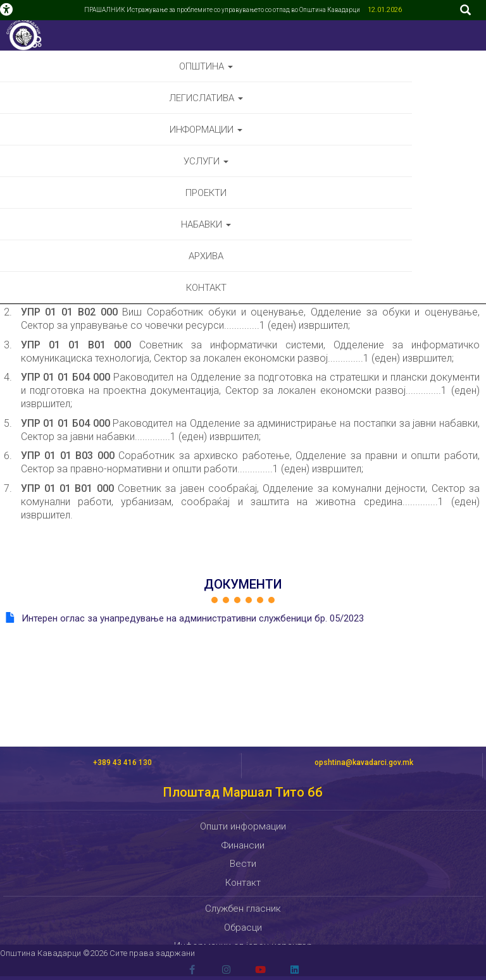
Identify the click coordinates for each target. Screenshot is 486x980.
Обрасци (243, 928)
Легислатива (206, 98)
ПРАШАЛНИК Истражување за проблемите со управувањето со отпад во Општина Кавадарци (223, 10)
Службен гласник (243, 909)
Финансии (243, 845)
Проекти (206, 193)
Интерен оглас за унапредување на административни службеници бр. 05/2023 (193, 618)
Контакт (206, 288)
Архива (206, 256)
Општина (206, 66)
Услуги (206, 161)
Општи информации (243, 826)
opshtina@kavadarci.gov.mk (364, 763)
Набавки (206, 224)
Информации (206, 130)
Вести (243, 864)
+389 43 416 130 (122, 763)
